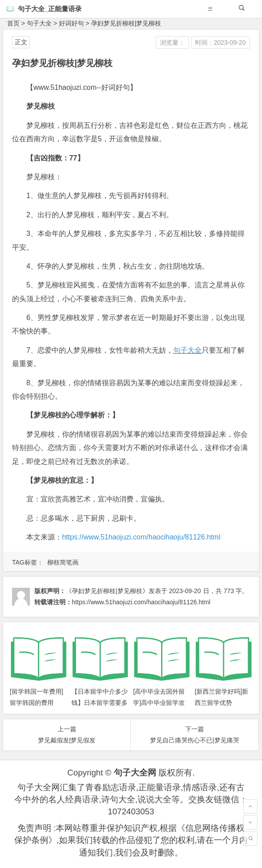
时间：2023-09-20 (220, 42)
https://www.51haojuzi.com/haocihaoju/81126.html (141, 537)
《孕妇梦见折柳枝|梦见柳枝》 (107, 591)
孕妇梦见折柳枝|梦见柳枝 (126, 23)
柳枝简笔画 (63, 562)
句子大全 (39, 23)
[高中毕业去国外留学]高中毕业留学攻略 (159, 703)
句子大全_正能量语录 (50, 9)
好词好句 (71, 23)
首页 (13, 23)
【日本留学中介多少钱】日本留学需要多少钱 (100, 703)
